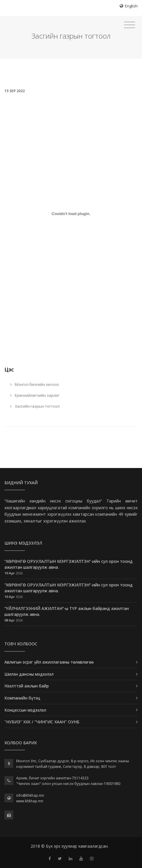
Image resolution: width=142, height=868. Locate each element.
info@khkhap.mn (30, 795)
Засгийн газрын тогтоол (35, 406)
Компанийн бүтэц (22, 698)
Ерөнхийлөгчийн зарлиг (35, 395)
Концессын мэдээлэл (25, 710)
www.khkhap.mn (30, 801)
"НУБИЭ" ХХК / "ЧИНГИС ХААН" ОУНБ (42, 722)
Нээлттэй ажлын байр (27, 686)
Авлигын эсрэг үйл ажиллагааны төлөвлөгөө (49, 662)
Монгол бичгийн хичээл (35, 384)
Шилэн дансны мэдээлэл (29, 674)
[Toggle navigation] (130, 25)
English (131, 6)
